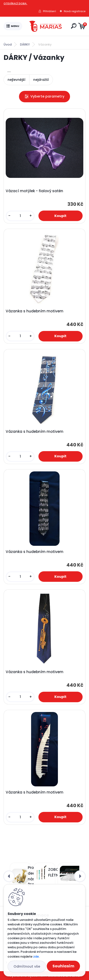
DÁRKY (25, 44)
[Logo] (46, 26)
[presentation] (9, 876)
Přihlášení (49, 11)
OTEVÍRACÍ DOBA (15, 3)
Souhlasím (63, 966)
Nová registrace (75, 11)
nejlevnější (16, 80)
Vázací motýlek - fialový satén (34, 191)
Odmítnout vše (27, 966)
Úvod (8, 44)
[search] (74, 26)
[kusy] (20, 216)
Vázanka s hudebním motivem (35, 311)
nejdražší (41, 80)
